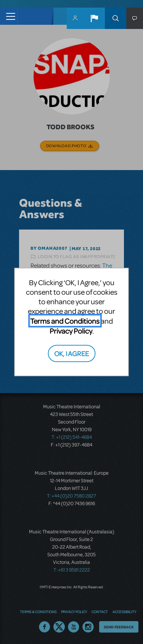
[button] (94, 18)
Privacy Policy (71, 331)
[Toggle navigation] (9, 16)
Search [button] (116, 18)
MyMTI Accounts (75, 18)
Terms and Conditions (65, 321)
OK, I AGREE (71, 353)
